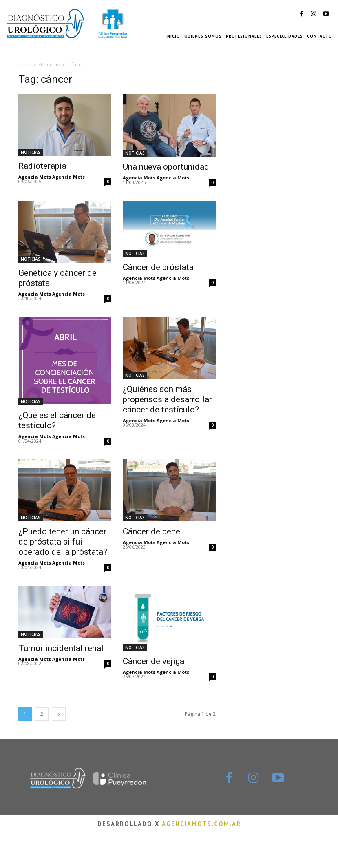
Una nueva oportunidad (166, 167)
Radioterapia (42, 166)
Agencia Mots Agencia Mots (52, 177)
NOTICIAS (31, 152)
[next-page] (59, 714)
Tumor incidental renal (61, 648)
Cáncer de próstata (158, 267)
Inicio (24, 65)
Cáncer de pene (151, 531)
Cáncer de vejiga (154, 661)
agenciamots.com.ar (201, 824)
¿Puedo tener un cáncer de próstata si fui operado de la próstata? (63, 542)
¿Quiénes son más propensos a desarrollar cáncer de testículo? (167, 399)
